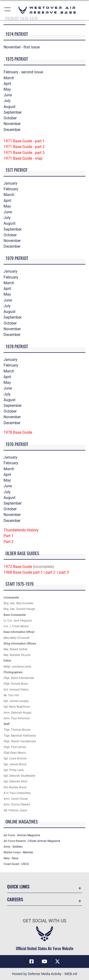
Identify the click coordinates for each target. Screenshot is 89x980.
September (13, 112)
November (12, 124)
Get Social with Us (44, 921)
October (10, 118)
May (7, 89)
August (9, 107)
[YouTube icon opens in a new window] (45, 961)
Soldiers (17, 847)
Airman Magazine (28, 835)
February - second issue (23, 72)
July (7, 101)
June (8, 95)
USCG (25, 864)
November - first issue (22, 47)
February (11, 189)
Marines (28, 852)
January (10, 183)
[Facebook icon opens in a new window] (32, 961)
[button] (8, 10)
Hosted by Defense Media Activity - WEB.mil (44, 974)
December (12, 130)
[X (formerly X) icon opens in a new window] (57, 961)
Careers (15, 899)
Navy (15, 858)
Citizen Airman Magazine (44, 841)
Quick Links (18, 886)
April (7, 84)
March (9, 78)
